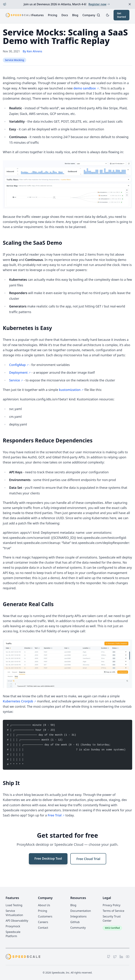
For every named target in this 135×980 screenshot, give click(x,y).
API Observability (17, 921)
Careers (43, 922)
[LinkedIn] (121, 957)
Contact (43, 928)
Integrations (78, 916)
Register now (99, 4)
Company (89, 15)
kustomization (70, 390)
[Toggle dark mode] (108, 15)
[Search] (98, 15)
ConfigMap (17, 365)
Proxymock (13, 926)
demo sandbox (85, 88)
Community (78, 928)
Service (15, 380)
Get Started (121, 15)
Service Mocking (15, 60)
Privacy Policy (112, 905)
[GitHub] (109, 957)
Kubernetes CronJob (18, 701)
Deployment (18, 372)
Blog (75, 15)
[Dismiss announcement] (130, 4)
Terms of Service (113, 911)
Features (38, 15)
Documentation (81, 911)
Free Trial (55, 815)
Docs (65, 15)
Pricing (52, 15)
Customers (45, 916)
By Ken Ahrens (32, 51)
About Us (44, 905)
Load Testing (14, 905)
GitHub (75, 922)
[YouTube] (128, 957)
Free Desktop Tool (48, 858)
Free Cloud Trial (88, 859)
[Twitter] (115, 957)
